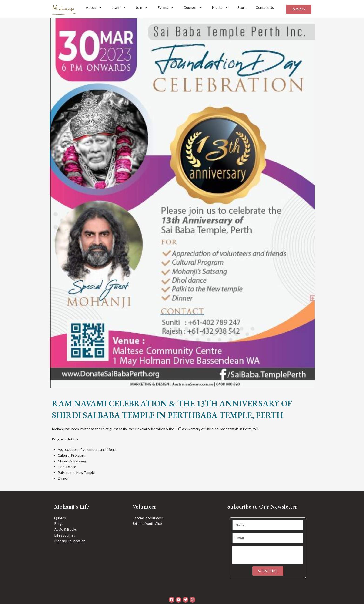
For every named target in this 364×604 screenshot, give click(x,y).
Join (142, 7)
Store (242, 7)
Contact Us (265, 7)
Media (220, 7)
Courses (193, 7)
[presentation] (268, 557)
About (94, 7)
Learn (119, 7)
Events (166, 7)
